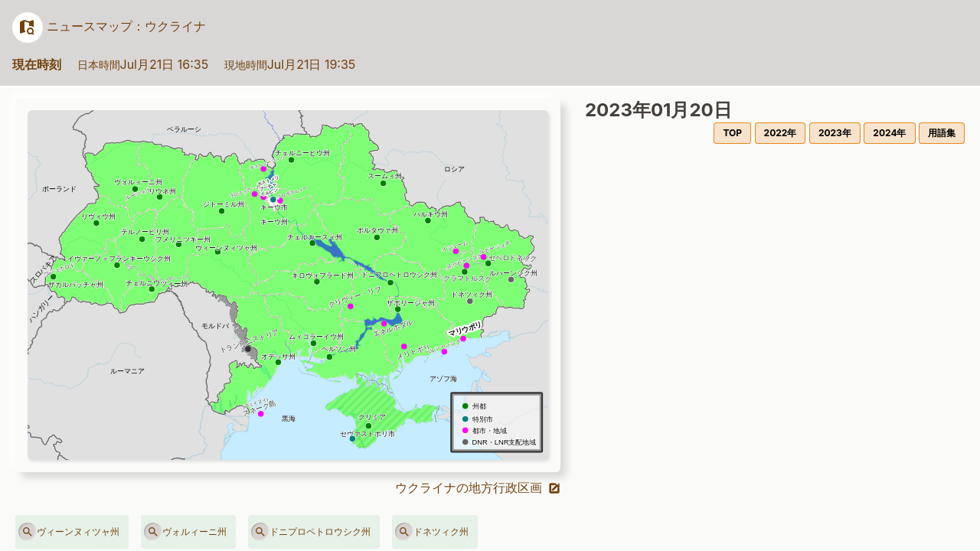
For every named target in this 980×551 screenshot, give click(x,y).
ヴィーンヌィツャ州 (69, 532)
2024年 (889, 133)
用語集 (942, 133)
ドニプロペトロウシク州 (311, 532)
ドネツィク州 (432, 532)
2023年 (835, 133)
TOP (732, 133)
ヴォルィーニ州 (185, 532)
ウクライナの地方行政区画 (478, 487)
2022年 (781, 133)
